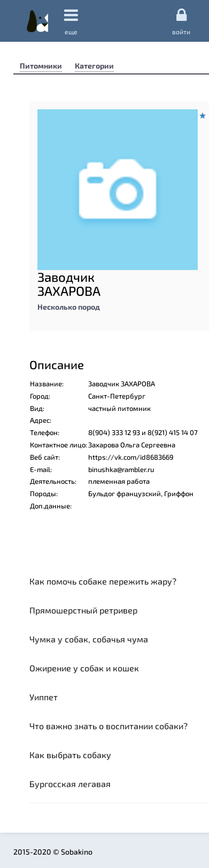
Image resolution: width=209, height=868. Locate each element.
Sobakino (37, 21)
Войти (181, 21)
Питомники (41, 66)
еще (71, 21)
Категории (94, 66)
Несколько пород (69, 307)
